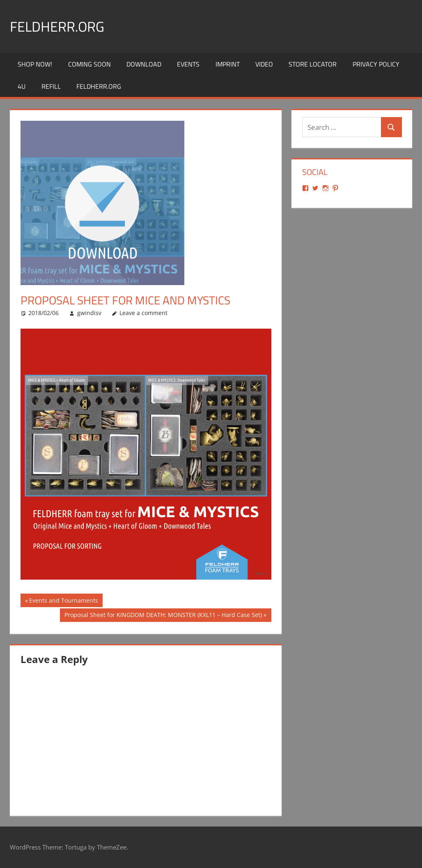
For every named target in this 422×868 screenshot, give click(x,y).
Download (144, 64)
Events (188, 64)
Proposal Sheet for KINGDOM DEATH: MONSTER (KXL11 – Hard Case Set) (163, 616)
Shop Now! (35, 64)
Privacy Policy (376, 64)
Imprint (228, 64)
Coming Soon (89, 64)
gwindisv (89, 313)
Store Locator (313, 64)
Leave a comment (143, 313)
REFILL (51, 86)
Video (264, 64)
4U (22, 86)
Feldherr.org (60, 26)
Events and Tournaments (63, 601)
